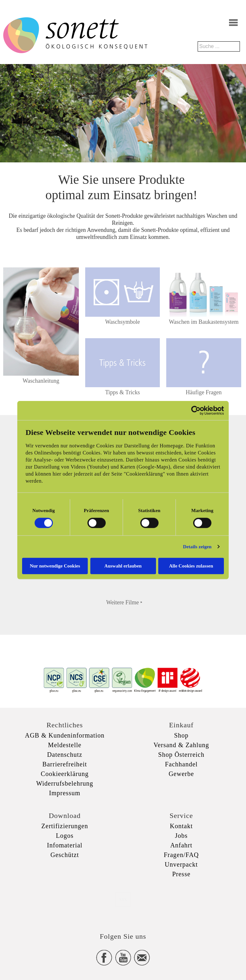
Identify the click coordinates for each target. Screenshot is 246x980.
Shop (181, 735)
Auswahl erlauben (123, 566)
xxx (123, 899)
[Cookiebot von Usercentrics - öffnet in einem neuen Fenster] (196, 411)
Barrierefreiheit (65, 764)
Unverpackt (181, 864)
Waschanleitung (41, 381)
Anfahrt (181, 845)
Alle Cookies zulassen (191, 566)
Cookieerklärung (65, 774)
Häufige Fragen (204, 392)
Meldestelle (65, 745)
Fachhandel (181, 764)
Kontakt (181, 826)
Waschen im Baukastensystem (204, 322)
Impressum (65, 793)
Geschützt (65, 855)
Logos (65, 836)
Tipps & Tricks (122, 392)
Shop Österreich (181, 755)
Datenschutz (65, 755)
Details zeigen (197, 547)
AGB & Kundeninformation (65, 735)
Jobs (181, 836)
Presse (181, 874)
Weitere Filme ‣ (125, 602)
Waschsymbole (123, 322)
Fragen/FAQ (181, 855)
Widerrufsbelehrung (65, 783)
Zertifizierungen (65, 826)
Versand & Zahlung (181, 745)
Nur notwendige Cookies (55, 566)
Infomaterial (65, 845)
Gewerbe (181, 774)
